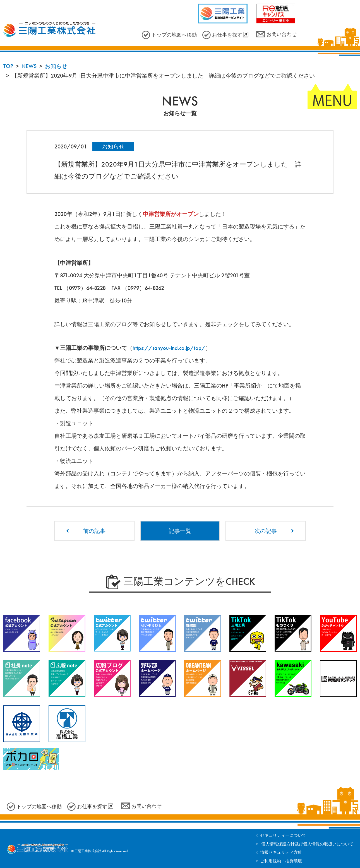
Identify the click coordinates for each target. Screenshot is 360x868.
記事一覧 (180, 531)
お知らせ (56, 66)
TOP (8, 66)
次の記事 (266, 531)
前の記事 (94, 531)
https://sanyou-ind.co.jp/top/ (169, 348)
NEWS (29, 66)
